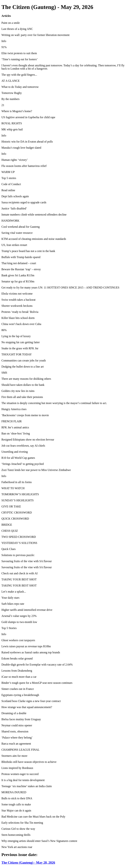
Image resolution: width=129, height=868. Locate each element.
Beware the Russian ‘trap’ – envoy (21, 269)
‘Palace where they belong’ (17, 738)
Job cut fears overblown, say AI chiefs (23, 446)
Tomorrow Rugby (12, 93)
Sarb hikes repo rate (13, 604)
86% (4, 330)
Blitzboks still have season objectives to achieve (29, 762)
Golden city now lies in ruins (18, 391)
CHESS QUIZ (10, 531)
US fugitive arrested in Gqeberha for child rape (28, 117)
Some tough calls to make (16, 804)
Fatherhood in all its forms (17, 482)
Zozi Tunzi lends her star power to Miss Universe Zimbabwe (36, 470)
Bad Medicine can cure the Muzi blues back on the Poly (33, 817)
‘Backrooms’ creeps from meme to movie (25, 415)
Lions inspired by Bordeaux (17, 768)
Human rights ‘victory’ (15, 160)
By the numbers (10, 99)
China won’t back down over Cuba (21, 324)
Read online (8, 190)
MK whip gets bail (12, 129)
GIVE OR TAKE (11, 506)
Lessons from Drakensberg (17, 671)
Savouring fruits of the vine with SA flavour (27, 561)
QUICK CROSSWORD (15, 519)
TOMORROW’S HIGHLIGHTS (20, 494)
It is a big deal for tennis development (23, 780)
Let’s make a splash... (14, 592)
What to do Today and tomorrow (20, 87)
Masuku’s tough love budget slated (21, 148)
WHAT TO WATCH (13, 488)
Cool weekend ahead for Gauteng (21, 227)
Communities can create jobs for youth (24, 360)
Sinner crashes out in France (18, 689)
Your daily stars (10, 598)
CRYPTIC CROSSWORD (17, 513)
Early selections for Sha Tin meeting (22, 823)
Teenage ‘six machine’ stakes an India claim (27, 786)
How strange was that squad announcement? (27, 707)
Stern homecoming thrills (16, 835)
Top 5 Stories (9, 628)
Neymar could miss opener (17, 725)
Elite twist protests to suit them (19, 53)
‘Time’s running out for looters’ (20, 59)
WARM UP (8, 172)
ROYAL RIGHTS (12, 123)
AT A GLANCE (11, 81)
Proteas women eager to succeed (20, 774)
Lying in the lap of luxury (16, 336)
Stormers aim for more (14, 756)
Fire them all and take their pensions (22, 397)
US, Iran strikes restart (14, 245)
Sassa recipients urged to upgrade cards (24, 202)
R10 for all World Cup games (18, 458)
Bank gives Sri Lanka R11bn (18, 275)
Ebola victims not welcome (17, 294)
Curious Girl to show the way (18, 829)
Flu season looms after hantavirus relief (24, 166)
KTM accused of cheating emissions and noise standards (34, 239)
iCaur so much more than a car (19, 677)
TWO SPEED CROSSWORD (19, 537)
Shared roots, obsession (15, 731)
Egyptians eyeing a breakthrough (20, 695)
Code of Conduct (11, 184)
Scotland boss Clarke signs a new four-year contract (31, 701)
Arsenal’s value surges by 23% (19, 616)
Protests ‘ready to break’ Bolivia (20, 312)
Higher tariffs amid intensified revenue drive (27, 610)
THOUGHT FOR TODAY (17, 354)
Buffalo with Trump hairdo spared (21, 257)
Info (4, 41)
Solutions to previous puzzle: (18, 555)
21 (3, 105)
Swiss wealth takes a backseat (18, 300)
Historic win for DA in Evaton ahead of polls (27, 142)
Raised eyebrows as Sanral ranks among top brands (31, 652)
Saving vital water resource (17, 233)
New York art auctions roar (17, 847)
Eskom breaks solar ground (17, 658)
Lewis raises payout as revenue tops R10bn (26, 646)
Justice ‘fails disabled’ (14, 208)
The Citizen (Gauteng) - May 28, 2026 (28, 863)
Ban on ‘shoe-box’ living (16, 433)
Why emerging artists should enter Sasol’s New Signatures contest (39, 841)
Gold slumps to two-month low (19, 622)
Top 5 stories (9, 178)
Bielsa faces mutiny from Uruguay (21, 719)
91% (4, 47)
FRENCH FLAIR (12, 421)
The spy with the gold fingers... (19, 75)
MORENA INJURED (14, 792)
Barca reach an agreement (16, 744)
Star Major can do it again (16, 810)
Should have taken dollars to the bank (23, 385)
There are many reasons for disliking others (26, 379)
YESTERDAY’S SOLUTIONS (19, 543)
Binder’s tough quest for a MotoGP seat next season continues (37, 683)
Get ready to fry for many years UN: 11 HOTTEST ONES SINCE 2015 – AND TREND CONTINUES (60, 288)
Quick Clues (9, 549)
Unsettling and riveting (15, 452)
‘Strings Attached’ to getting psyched (23, 464)
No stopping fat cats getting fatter (21, 342)
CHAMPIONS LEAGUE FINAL (20, 750)
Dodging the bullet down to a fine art (23, 367)
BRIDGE (7, 525)
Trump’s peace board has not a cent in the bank (28, 251)
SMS (4, 373)
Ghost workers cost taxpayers (18, 640)
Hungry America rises (14, 409)
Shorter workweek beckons (17, 306)
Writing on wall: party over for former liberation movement (35, 35)
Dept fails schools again (15, 196)
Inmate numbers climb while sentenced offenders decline (34, 215)
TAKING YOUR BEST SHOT (19, 579)
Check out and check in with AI (20, 573)
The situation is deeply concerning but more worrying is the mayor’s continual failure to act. (54, 403)
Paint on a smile (11, 23)
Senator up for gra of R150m (18, 281)
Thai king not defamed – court (19, 263)
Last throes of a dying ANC (17, 29)
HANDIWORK (10, 221)
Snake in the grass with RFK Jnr (20, 348)
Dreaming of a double (14, 713)
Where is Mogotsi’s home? (17, 111)
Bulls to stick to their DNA (17, 798)
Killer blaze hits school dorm (18, 318)
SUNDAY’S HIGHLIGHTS (17, 500)
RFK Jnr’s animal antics (15, 427)
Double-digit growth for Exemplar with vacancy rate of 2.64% (37, 665)
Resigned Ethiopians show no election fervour (28, 440)
